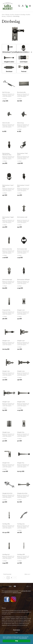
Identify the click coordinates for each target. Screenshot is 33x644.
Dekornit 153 (20, 123)
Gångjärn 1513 (21, 371)
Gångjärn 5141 (6, 432)
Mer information (23, 638)
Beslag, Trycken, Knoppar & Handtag (15, 15)
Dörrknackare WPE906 (23, 280)
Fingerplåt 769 (6, 310)
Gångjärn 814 (21, 463)
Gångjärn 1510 (21, 341)
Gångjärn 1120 (21, 310)
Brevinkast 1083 (21, 92)
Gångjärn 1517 (6, 402)
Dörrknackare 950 (7, 280)
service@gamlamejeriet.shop (11, 591)
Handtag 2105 (21, 524)
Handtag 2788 (21, 554)
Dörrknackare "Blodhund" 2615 (7, 154)
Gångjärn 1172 (6, 341)
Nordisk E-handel (17, 593)
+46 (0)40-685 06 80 (26, 591)
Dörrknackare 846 (22, 249)
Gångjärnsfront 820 (22, 493)
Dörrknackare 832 (7, 249)
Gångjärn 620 (6, 463)
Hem (3, 15)
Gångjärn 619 (21, 432)
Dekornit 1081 (6, 123)
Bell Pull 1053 (6, 92)
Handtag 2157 (6, 554)
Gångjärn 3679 (21, 402)
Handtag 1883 (6, 524)
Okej (16, 641)
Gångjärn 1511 (6, 371)
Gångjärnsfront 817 (7, 493)
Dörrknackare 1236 (22, 217)
